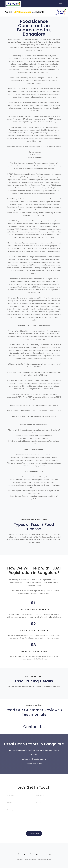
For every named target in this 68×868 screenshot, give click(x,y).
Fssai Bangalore (46, 859)
